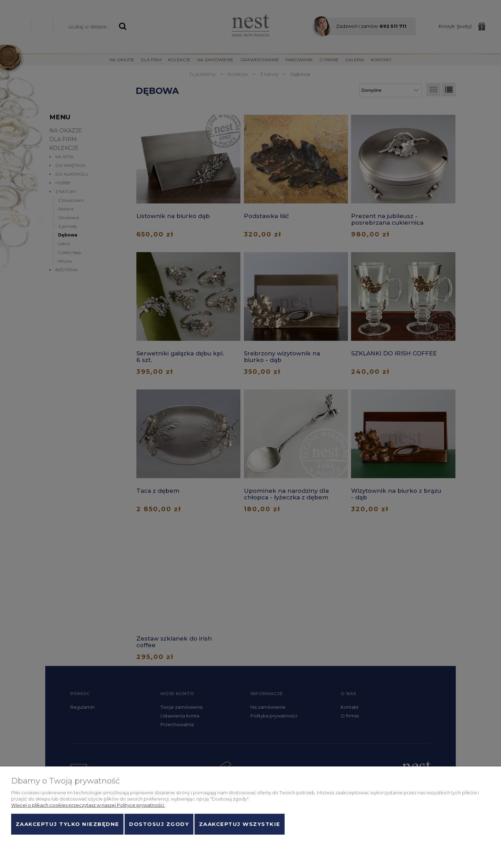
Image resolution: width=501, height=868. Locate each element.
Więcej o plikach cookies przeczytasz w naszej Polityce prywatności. (88, 805)
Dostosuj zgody (159, 824)
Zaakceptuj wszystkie (240, 824)
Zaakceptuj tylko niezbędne (67, 824)
